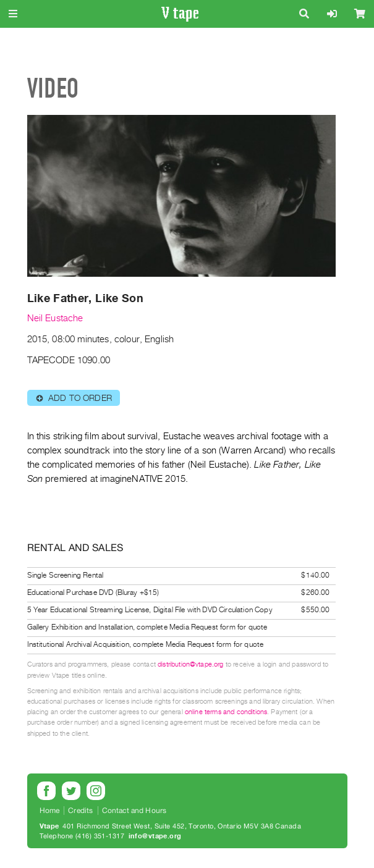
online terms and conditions (226, 712)
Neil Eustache (55, 318)
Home (50, 811)
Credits (80, 811)
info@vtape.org (155, 836)
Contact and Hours (134, 811)
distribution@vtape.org (191, 664)
